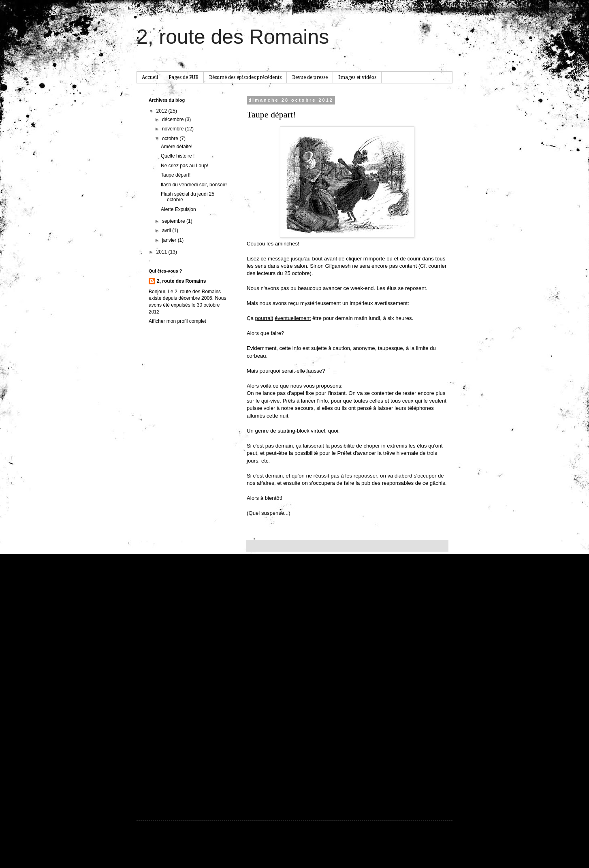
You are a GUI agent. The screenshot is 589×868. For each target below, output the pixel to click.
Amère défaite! (177, 147)
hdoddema (314, 849)
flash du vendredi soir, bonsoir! (194, 185)
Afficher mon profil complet (177, 321)
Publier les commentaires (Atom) (312, 791)
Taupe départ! (176, 175)
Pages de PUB (184, 77)
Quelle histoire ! (178, 156)
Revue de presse (310, 77)
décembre (174, 119)
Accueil (150, 77)
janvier (170, 240)
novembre (174, 129)
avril (167, 230)
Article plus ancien (426, 779)
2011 (162, 252)
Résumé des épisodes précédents (245, 77)
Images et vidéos (357, 77)
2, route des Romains (233, 37)
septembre (174, 221)
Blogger (360, 849)
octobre (171, 139)
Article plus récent (268, 779)
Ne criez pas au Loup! (185, 166)
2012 (162, 111)
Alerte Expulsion (178, 209)
